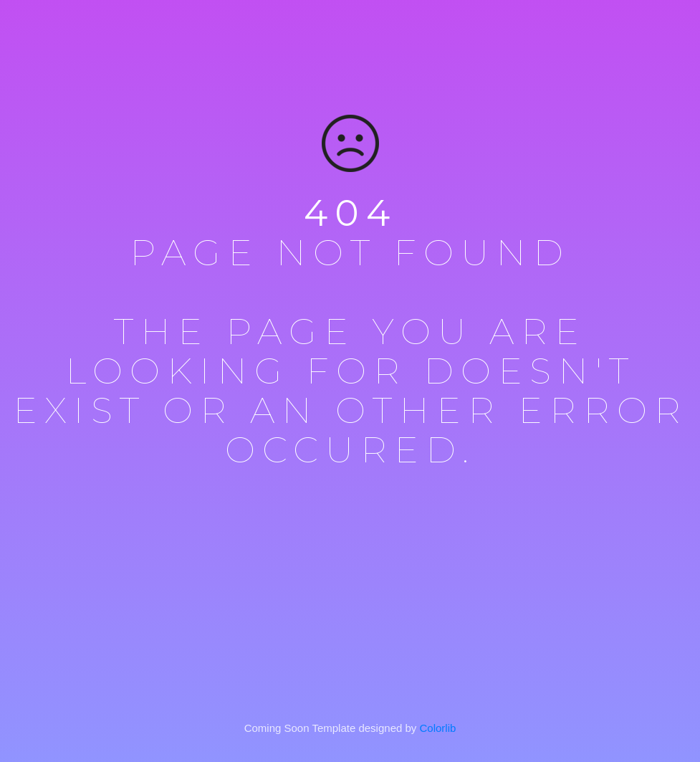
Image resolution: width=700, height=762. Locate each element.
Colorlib (438, 728)
